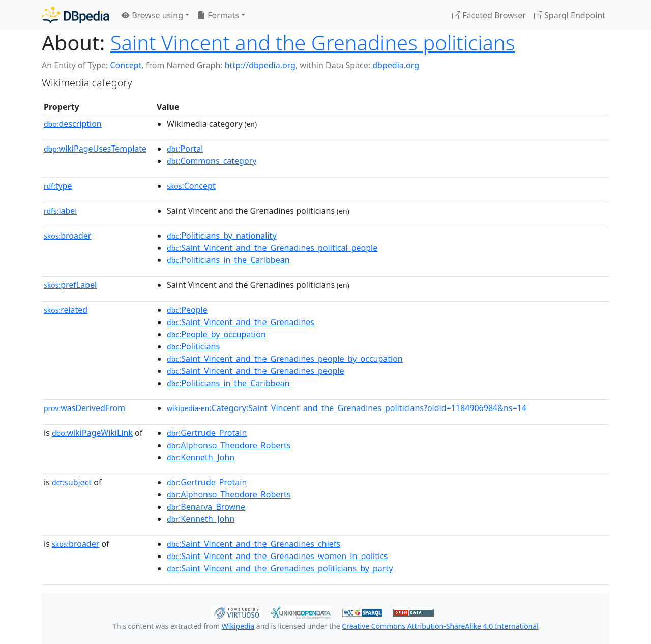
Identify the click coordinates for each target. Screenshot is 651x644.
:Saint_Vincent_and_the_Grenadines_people (256, 371)
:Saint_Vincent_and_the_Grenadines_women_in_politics (277, 556)
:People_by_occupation (216, 334)
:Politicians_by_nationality (222, 236)
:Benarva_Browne (206, 507)
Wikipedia (238, 626)
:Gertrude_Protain (207, 433)
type (58, 186)
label (61, 211)
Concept (126, 65)
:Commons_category (212, 161)
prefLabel (70, 285)
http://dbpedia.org (260, 65)
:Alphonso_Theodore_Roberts (229, 445)
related (66, 310)
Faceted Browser (489, 15)
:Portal (185, 149)
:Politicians (193, 346)
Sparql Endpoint (570, 15)
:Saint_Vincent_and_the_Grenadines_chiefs (254, 544)
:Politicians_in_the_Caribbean (228, 260)
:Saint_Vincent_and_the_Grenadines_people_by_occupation (285, 359)
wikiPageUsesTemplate (95, 149)
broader (67, 236)
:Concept (191, 186)
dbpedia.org (396, 65)
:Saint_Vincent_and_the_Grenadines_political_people (272, 248)
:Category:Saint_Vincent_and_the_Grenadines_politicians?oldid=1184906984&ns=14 (347, 408)
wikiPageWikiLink (92, 433)
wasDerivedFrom (84, 408)
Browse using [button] (152, 15)
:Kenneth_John (201, 457)
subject (72, 482)
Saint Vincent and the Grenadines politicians (313, 42)
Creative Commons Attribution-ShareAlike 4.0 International (440, 626)
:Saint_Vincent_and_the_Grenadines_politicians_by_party (280, 568)
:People (187, 310)
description (73, 124)
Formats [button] (218, 15)
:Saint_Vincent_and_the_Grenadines (241, 322)
